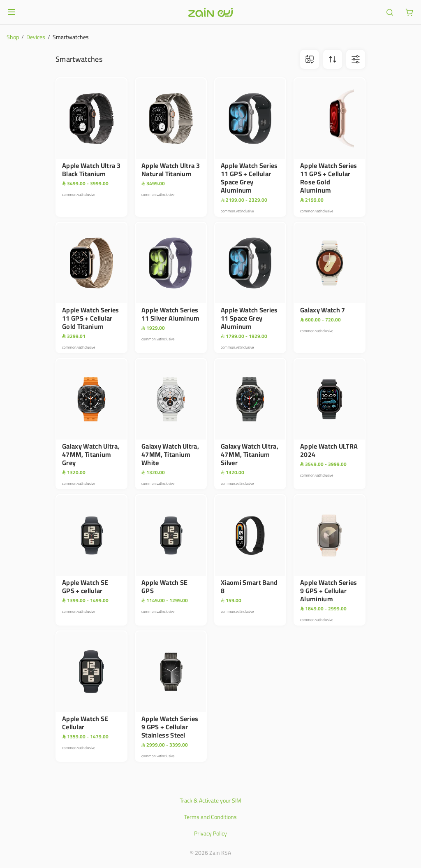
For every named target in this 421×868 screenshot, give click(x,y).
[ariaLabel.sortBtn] (333, 59)
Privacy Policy (210, 833)
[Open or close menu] (12, 12)
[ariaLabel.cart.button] (409, 12)
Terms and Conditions (210, 817)
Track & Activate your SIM (210, 801)
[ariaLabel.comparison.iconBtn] (310, 59)
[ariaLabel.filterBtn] (356, 59)
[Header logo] (210, 12)
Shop (13, 37)
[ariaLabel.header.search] (390, 12)
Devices (36, 37)
